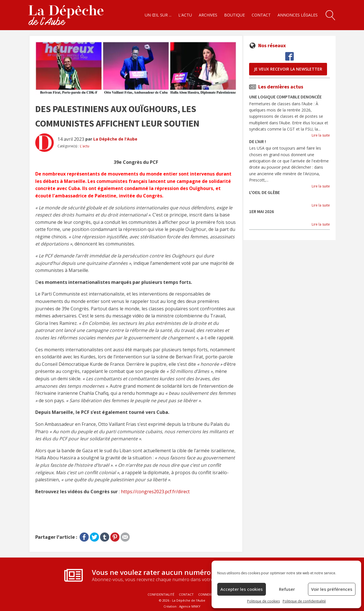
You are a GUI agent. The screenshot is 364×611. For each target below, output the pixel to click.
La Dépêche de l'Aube (115, 139)
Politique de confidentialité (304, 601)
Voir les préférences (332, 589)
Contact (261, 15)
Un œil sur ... (158, 15)
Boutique (234, 15)
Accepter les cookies (242, 589)
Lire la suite (321, 135)
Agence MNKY (190, 606)
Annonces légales (298, 15)
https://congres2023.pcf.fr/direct (155, 492)
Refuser (287, 589)
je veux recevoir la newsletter (288, 69)
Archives (208, 15)
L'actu (185, 15)
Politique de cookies (263, 601)
